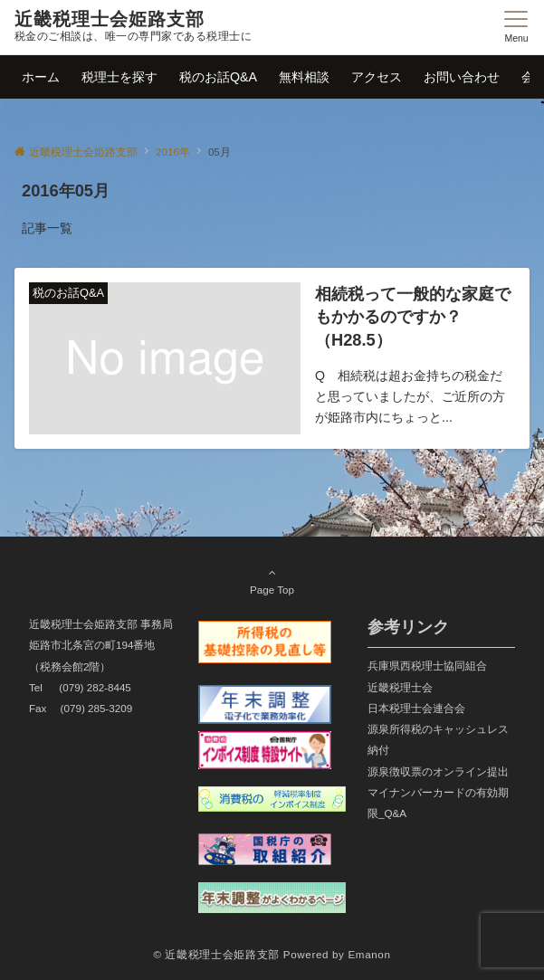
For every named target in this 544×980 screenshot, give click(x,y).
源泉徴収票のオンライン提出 (438, 771)
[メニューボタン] (516, 27)
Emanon (369, 954)
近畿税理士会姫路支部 (110, 19)
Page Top (272, 581)
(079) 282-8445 (95, 687)
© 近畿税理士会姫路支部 (216, 954)
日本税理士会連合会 (416, 708)
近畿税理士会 (400, 687)
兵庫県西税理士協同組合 (427, 666)
